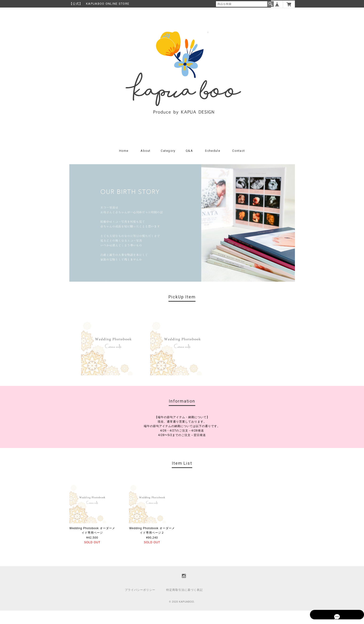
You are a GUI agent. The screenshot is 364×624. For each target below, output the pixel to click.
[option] (113, 356)
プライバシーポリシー (140, 603)
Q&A (189, 164)
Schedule (212, 164)
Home (124, 164)
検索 (270, 4)
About (146, 164)
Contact (239, 164)
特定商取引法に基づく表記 (184, 603)
